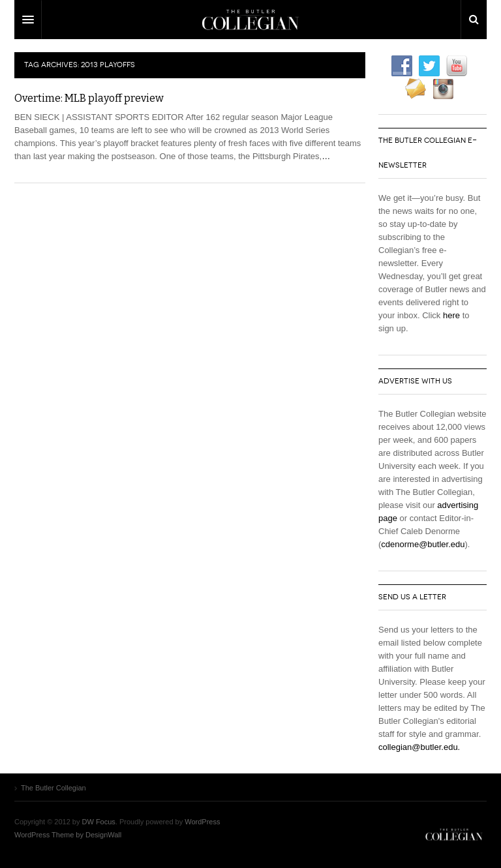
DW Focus (250, 20)
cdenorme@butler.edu (423, 544)
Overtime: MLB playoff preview (89, 98)
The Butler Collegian (454, 835)
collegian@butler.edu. (419, 747)
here (451, 315)
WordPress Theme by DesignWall (68, 835)
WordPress (202, 822)
